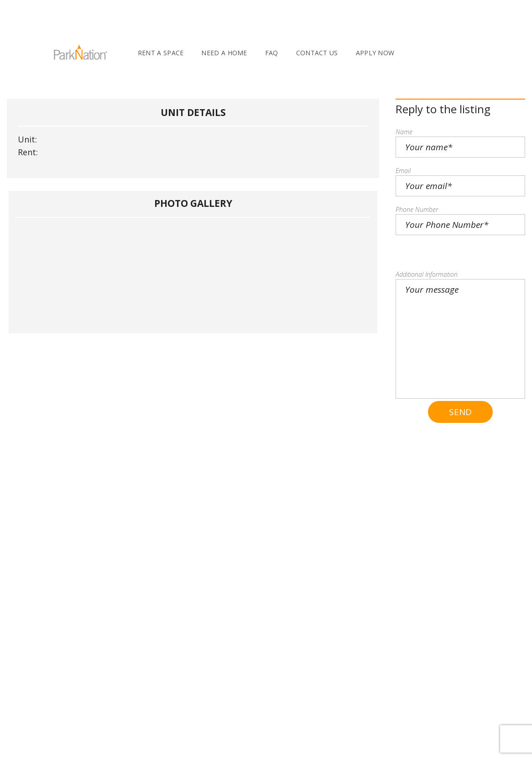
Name (404, 132)
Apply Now (375, 53)
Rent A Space (161, 53)
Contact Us (317, 53)
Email (403, 171)
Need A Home (224, 53)
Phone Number (417, 209)
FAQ (272, 53)
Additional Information (427, 274)
